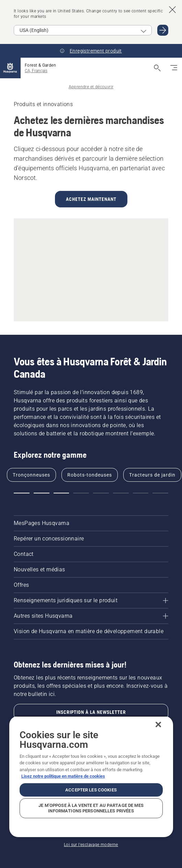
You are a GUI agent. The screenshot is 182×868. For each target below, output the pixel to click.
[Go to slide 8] (160, 493)
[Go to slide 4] (81, 493)
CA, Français (36, 71)
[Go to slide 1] (22, 493)
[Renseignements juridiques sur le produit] (91, 601)
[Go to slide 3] (61, 493)
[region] (91, 776)
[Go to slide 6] (121, 493)
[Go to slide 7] (141, 493)
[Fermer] (158, 724)
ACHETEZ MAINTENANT (91, 199)
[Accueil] (10, 68)
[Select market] (83, 30)
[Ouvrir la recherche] (157, 68)
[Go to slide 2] (42, 493)
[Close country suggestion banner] (172, 10)
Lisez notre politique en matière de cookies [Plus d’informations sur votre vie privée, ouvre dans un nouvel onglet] (63, 776)
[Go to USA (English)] (163, 30)
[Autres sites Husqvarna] (91, 616)
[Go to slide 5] (101, 493)
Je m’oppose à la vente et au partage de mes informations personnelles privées (91, 808)
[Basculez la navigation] (174, 68)
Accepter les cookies (91, 790)
